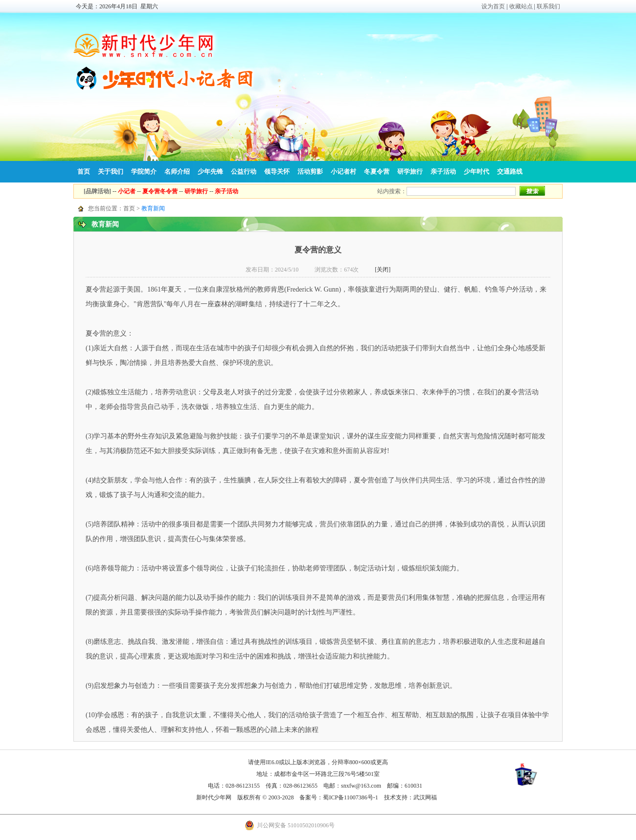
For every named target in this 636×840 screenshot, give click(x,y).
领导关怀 (277, 171)
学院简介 (144, 171)
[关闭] (383, 270)
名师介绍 (177, 171)
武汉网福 (425, 797)
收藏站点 (521, 6)
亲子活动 (443, 171)
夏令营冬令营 (160, 191)
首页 (84, 171)
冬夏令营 (377, 171)
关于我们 (111, 171)
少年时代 (477, 171)
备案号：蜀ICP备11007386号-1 (339, 797)
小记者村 (343, 171)
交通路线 (510, 171)
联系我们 (548, 6)
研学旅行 (410, 171)
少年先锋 (210, 171)
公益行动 (244, 171)
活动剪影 (310, 171)
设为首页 (493, 6)
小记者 (127, 191)
